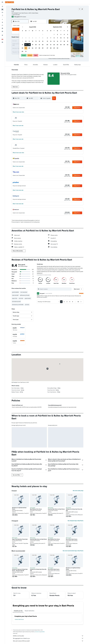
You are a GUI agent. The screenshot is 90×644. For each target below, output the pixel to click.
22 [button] (43, 45)
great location (28, 298)
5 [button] (33, 38)
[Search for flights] (2, 6)
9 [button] (22, 41)
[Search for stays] (2, 9)
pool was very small (16, 301)
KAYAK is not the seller (48, 636)
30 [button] (22, 51)
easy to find (15, 298)
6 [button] (36, 38)
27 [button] (36, 48)
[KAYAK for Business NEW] (2, 31)
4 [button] (29, 38)
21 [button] (39, 45)
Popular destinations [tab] (30, 611)
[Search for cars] (2, 12)
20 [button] (36, 45)
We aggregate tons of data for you (48, 638)
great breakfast (15, 292)
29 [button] (43, 48)
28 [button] (39, 48)
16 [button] (22, 45)
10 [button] (26, 41)
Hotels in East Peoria (19, 619)
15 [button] (43, 41)
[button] (2, 2)
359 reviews (23, 17)
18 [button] (29, 45)
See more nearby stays (78, 491)
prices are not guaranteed (40, 632)
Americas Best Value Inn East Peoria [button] (56, 509)
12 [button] (33, 41)
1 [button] (43, 34)
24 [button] (26, 48)
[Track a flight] (2, 25)
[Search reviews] (55, 289)
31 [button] (26, 51)
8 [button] (43, 38)
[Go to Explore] (2, 22)
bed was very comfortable (18, 305)
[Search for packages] (2, 15)
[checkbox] (19, 329)
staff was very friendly (25, 295)
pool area (27, 305)
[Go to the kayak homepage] (9, 2)
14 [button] (39, 41)
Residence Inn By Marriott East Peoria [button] (19, 508)
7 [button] (39, 38)
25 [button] (29, 48)
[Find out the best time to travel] (2, 28)
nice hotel (21, 298)
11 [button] (29, 41)
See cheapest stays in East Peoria (76, 521)
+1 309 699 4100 (16, 15)
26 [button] (33, 48)
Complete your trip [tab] (18, 611)
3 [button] (26, 38)
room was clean (24, 292)
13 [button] (36, 41)
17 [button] (26, 45)
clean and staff (15, 295)
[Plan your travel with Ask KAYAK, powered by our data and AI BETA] (2, 19)
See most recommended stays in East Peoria (73, 551)
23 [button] (22, 48)
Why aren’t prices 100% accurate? (48, 641)
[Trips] (2, 35)
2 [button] (22, 38)
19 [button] (33, 45)
